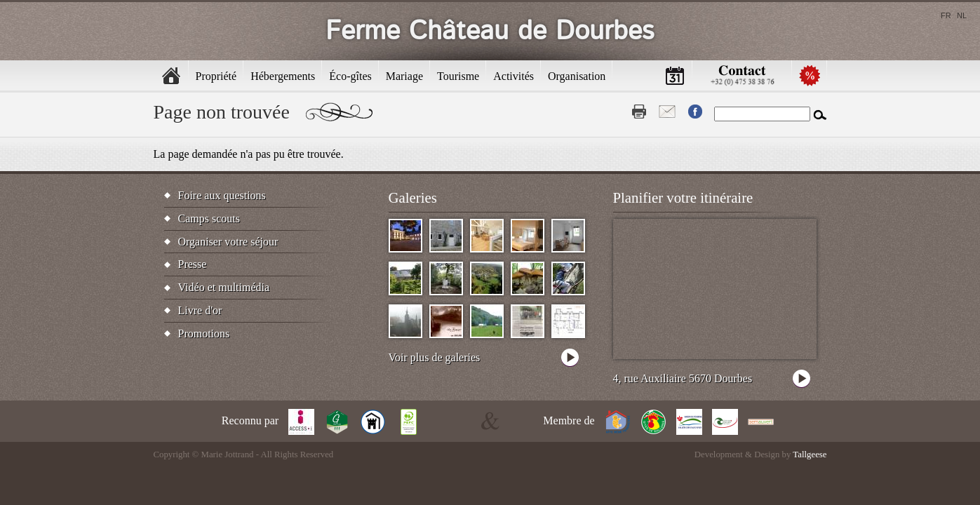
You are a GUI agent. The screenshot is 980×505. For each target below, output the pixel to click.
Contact (667, 112)
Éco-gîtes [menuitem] (350, 76)
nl (962, 15)
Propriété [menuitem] (216, 76)
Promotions (204, 334)
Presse (193, 264)
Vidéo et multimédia (224, 287)
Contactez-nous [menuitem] (742, 75)
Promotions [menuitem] (810, 75)
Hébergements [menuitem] (283, 76)
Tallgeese (810, 454)
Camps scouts (209, 218)
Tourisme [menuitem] (458, 76)
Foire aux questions (222, 195)
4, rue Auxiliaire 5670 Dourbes (683, 378)
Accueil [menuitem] (171, 75)
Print (639, 112)
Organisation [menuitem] (577, 76)
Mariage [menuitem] (404, 76)
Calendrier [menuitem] (675, 75)
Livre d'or (200, 310)
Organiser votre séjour (228, 242)
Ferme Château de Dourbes (490, 31)
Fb (695, 112)
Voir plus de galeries (435, 357)
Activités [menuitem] (514, 76)
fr (946, 15)
